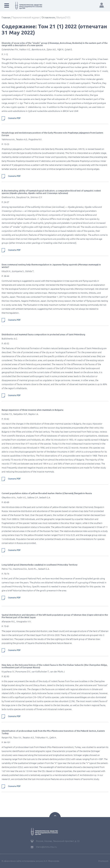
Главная (6, 17)
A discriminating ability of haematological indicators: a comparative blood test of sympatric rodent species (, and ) (51, 192)
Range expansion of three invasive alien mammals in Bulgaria (32, 410)
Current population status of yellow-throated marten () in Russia (47, 493)
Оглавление (48, 17)
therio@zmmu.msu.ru (46, 847)
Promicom (103, 861)
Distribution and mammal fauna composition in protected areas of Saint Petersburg (43, 334)
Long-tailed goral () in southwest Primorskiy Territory (40, 565)
